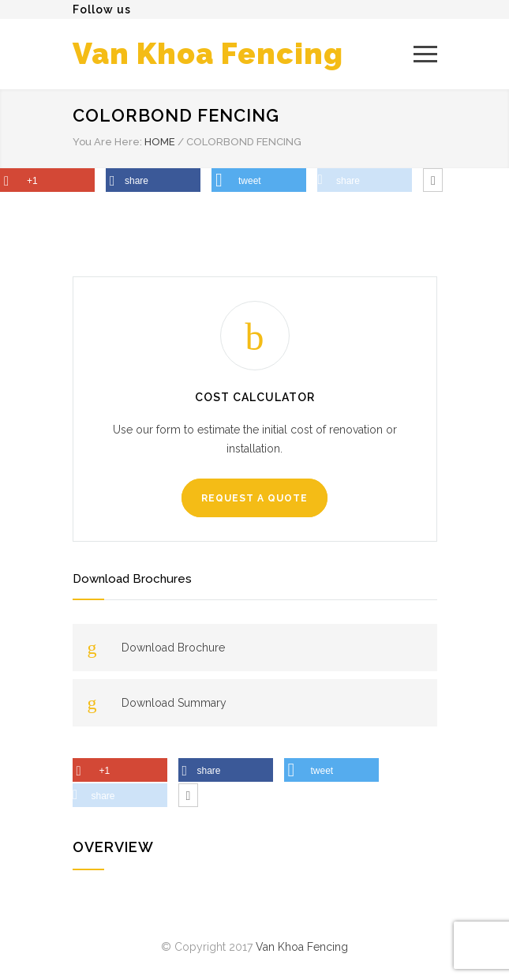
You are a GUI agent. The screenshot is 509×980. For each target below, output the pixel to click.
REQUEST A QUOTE (254, 498)
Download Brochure (173, 648)
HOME (160, 142)
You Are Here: (107, 142)
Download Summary (174, 703)
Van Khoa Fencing (208, 54)
